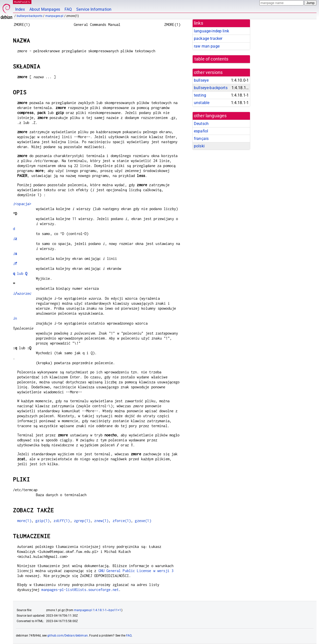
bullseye (201, 80)
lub (20, 273)
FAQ (68, 9)
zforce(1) (122, 521)
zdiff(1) (62, 521)
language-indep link (211, 31)
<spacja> (22, 204)
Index (20, 9)
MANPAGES (22, 2)
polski (199, 146)
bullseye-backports (30, 16)
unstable (202, 103)
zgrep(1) (82, 521)
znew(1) (101, 521)
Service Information (94, 9)
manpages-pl (54, 16)
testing (200, 95)
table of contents (211, 59)
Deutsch (201, 124)
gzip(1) (42, 521)
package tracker (208, 38)
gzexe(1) (143, 521)
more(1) (24, 521)
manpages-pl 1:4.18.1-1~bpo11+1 (98, 610)
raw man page (207, 46)
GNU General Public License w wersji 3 (136, 571)
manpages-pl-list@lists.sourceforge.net (80, 590)
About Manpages (45, 9)
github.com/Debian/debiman (68, 636)
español (201, 131)
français (201, 139)
